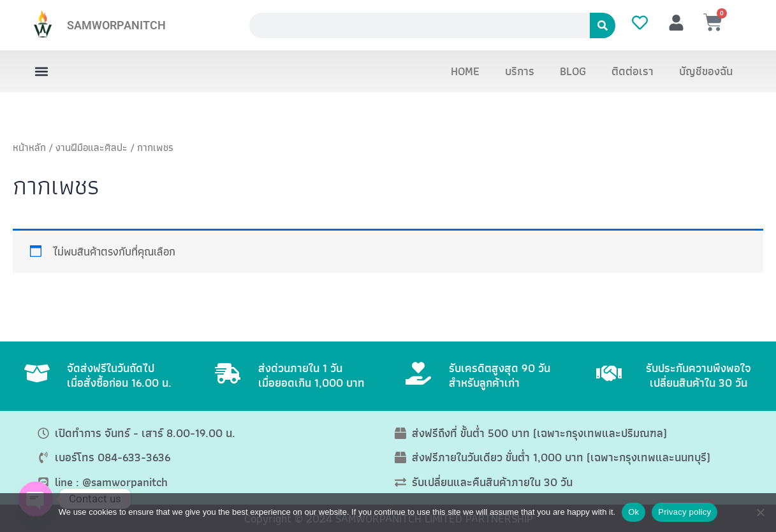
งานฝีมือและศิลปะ (92, 147)
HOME (465, 71)
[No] (760, 512)
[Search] (603, 25)
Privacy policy (684, 512)
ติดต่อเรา (633, 71)
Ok (633, 512)
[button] (42, 72)
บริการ (520, 71)
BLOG (573, 71)
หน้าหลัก (29, 147)
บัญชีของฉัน (706, 71)
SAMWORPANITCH (116, 25)
